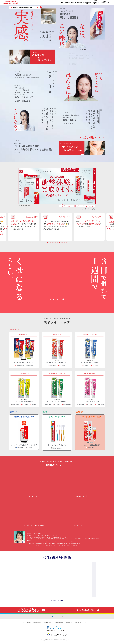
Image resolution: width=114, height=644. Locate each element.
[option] (24, 227)
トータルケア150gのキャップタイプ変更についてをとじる (41, 7)
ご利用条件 (69, 622)
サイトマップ (87, 622)
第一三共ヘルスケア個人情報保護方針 (32, 622)
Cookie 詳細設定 (59, 622)
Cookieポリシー (48, 622)
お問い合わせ (78, 622)
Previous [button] (6, 227)
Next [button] (108, 227)
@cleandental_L (26, 206)
